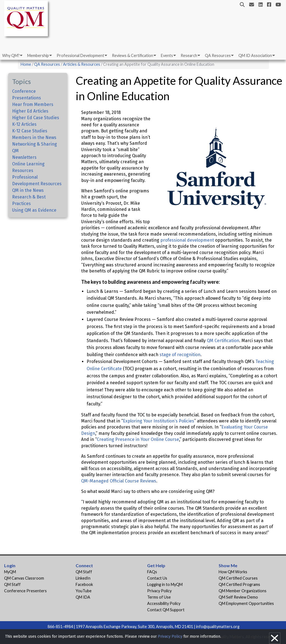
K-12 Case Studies (30, 131)
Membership (38, 55)
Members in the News (34, 137)
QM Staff (12, 584)
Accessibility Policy (164, 603)
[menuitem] (12, 56)
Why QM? (11, 55)
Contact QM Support (166, 610)
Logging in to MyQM (165, 584)
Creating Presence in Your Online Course (138, 439)
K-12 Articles (24, 124)
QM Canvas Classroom (24, 578)
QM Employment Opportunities (246, 603)
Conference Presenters (25, 591)
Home (26, 64)
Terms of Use (159, 597)
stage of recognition (180, 355)
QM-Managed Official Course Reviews (119, 481)
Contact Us (157, 578)
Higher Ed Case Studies (36, 118)
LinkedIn (83, 578)
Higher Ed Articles (30, 111)
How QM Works (233, 572)
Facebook (84, 584)
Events (167, 55)
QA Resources (218, 55)
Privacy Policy (159, 591)
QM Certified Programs (239, 584)
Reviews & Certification (133, 55)
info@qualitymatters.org (218, 627)
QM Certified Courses (238, 578)
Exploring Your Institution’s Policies (159, 421)
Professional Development (80, 55)
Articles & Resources (82, 64)
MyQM (10, 572)
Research (189, 55)
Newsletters (24, 157)
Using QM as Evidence (34, 210)
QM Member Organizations (243, 591)
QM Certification (223, 341)
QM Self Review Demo (238, 597)
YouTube (84, 591)
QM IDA (83, 597)
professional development (187, 240)
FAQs (152, 572)
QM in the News (28, 190)
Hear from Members (33, 104)
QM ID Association (255, 55)
